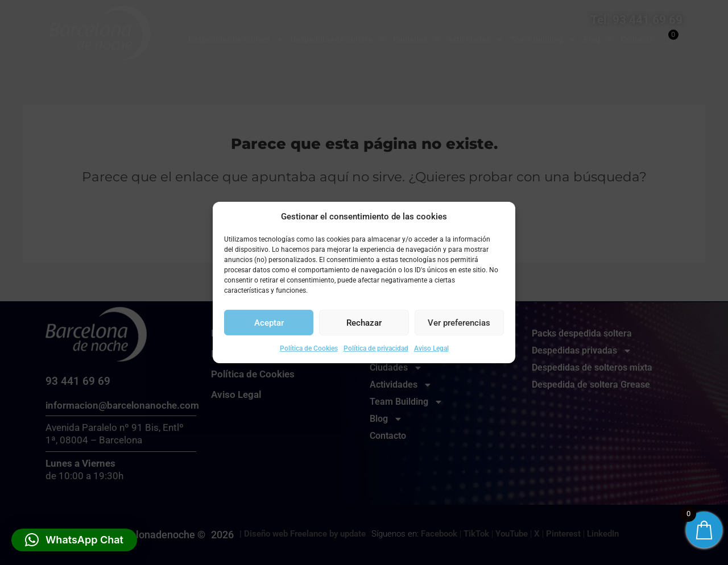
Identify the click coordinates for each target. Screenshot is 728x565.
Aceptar (269, 323)
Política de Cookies (309, 348)
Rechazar (364, 323)
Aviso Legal (431, 348)
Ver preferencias (459, 323)
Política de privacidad (376, 348)
